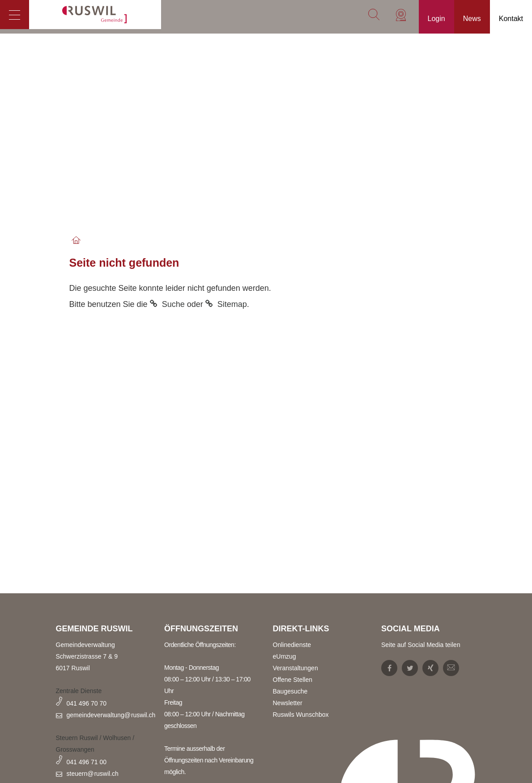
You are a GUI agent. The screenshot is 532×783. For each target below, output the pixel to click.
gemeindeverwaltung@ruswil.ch (111, 715)
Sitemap (232, 304)
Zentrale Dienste (79, 691)
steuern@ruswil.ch (93, 774)
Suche (173, 304)
